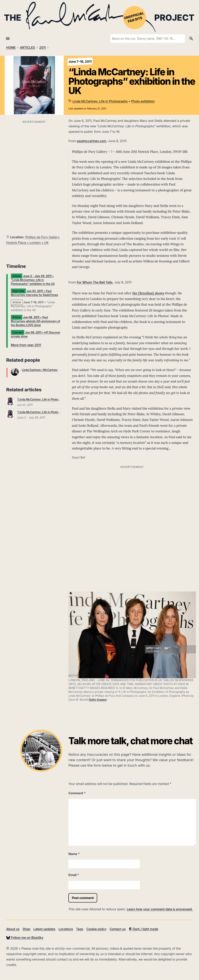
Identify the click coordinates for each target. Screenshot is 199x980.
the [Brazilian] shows (148, 293)
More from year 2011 (26, 345)
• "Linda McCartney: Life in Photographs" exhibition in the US (33, 280)
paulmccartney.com (92, 141)
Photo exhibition (143, 101)
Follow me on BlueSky (25, 938)
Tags (80, 929)
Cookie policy (96, 929)
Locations (66, 929)
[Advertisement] (34, 152)
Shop (26, 929)
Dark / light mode (144, 929)
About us (13, 929)
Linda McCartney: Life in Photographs (100, 101)
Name (74, 854)
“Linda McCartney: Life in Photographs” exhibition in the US (56, 412)
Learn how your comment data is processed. (160, 909)
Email (74, 875)
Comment (77, 793)
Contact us (118, 929)
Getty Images (98, 700)
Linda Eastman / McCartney (40, 370)
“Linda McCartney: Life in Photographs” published (50, 399)
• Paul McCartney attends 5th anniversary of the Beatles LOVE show (35, 321)
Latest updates (44, 929)
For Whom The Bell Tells (95, 282)
